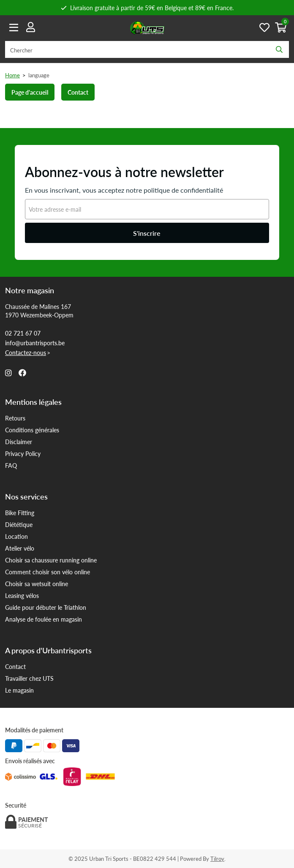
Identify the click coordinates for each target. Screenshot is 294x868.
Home (12, 75)
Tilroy (217, 858)
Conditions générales (32, 430)
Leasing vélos (22, 595)
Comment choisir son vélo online (48, 572)
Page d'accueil (30, 92)
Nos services (26, 497)
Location (16, 536)
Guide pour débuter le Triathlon (46, 607)
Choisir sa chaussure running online (51, 560)
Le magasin (19, 690)
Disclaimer (19, 442)
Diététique (19, 524)
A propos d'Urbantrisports (48, 650)
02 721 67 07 (23, 333)
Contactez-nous (26, 352)
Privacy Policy (23, 453)
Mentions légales (33, 402)
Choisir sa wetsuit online (37, 584)
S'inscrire (147, 233)
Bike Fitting (20, 513)
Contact (78, 92)
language (39, 75)
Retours (15, 418)
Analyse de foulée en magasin (44, 619)
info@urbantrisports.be (35, 343)
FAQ (11, 465)
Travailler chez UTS (29, 678)
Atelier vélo (20, 548)
